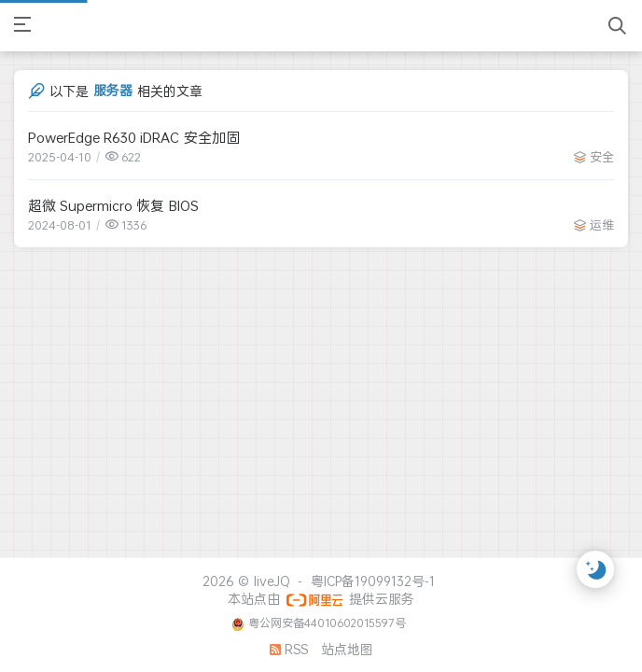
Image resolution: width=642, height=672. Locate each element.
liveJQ (272, 581)
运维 (602, 225)
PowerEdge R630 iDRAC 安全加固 (134, 137)
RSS (289, 649)
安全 (602, 157)
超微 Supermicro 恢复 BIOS (113, 205)
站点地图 (347, 649)
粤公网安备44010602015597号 (327, 623)
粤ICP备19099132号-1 (373, 581)
